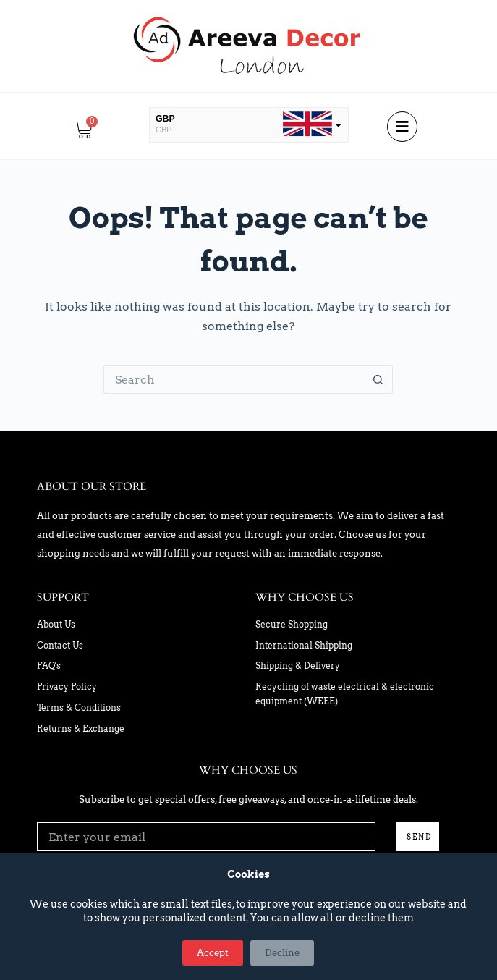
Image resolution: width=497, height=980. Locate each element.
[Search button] (378, 379)
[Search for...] (234, 379)
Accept (213, 953)
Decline (282, 953)
